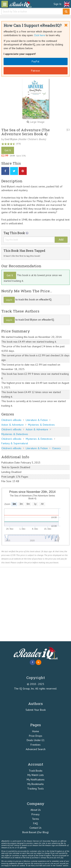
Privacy (35, 814)
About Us (36, 810)
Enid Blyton (11, 139)
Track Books (36, 771)
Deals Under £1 (36, 740)
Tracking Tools (35, 789)
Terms (35, 819)
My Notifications (36, 779)
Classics (56, 448)
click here (39, 865)
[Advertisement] (35, 604)
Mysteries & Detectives (41, 425)
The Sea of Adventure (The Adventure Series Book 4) (26, 132)
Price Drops (36, 736)
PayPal (35, 61)
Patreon (35, 71)
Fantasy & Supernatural (15, 443)
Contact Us (35, 828)
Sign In (57, 4)
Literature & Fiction (37, 420)
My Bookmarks (36, 784)
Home (36, 731)
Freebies (35, 745)
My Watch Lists (36, 775)
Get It (8, 150)
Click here (39, 35)
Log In (9, 300)
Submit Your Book (36, 710)
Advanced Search (36, 749)
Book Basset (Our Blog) (35, 832)
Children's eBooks (11, 420)
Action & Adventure (12, 425)
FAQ (35, 823)
